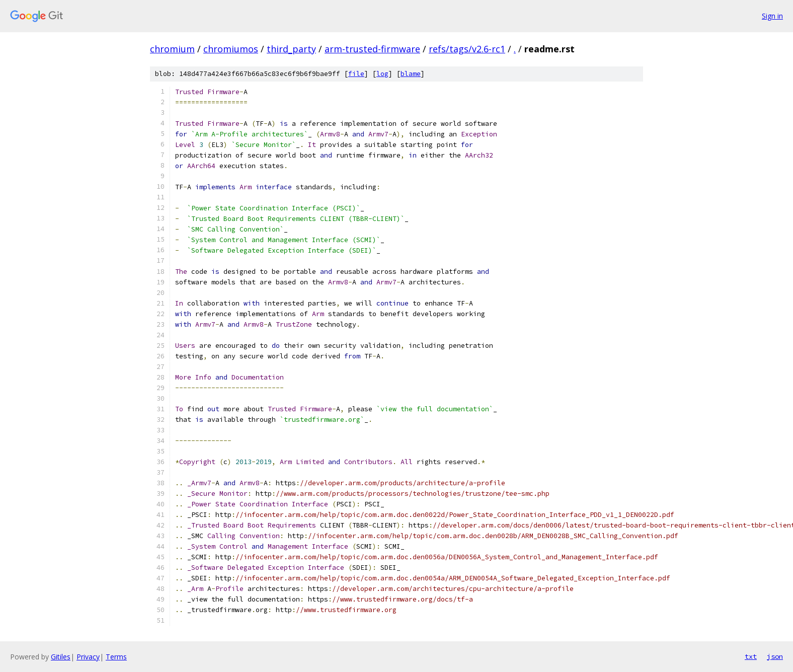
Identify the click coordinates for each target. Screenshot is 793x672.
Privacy (88, 657)
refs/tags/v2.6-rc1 (467, 49)
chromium (172, 49)
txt (751, 656)
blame (411, 74)
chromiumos (231, 49)
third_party (291, 49)
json (775, 656)
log (382, 74)
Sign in (772, 16)
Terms (116, 657)
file (356, 74)
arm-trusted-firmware (372, 49)
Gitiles (61, 657)
